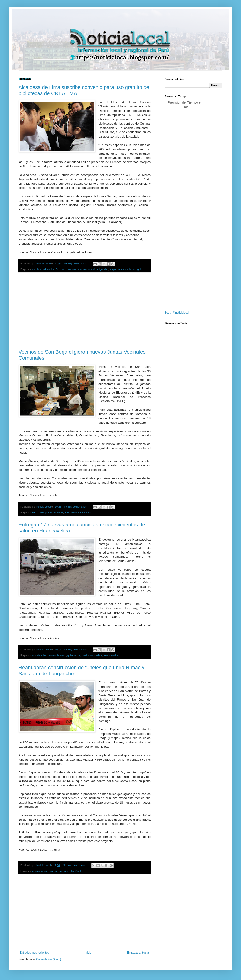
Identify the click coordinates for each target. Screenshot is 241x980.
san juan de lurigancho (96, 269)
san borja (76, 512)
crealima (37, 269)
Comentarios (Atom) (49, 959)
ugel (138, 269)
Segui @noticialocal (177, 313)
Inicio (88, 953)
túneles (79, 871)
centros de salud (57, 655)
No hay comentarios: (76, 263)
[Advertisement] (85, 311)
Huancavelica (111, 655)
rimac (44, 871)
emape (36, 871)
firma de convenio (66, 269)
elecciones (38, 512)
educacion (49, 269)
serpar (113, 269)
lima (79, 269)
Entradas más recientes (34, 953)
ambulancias (39, 655)
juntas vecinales (54, 512)
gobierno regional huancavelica (85, 655)
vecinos (87, 512)
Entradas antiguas (138, 953)
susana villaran (126, 269)
